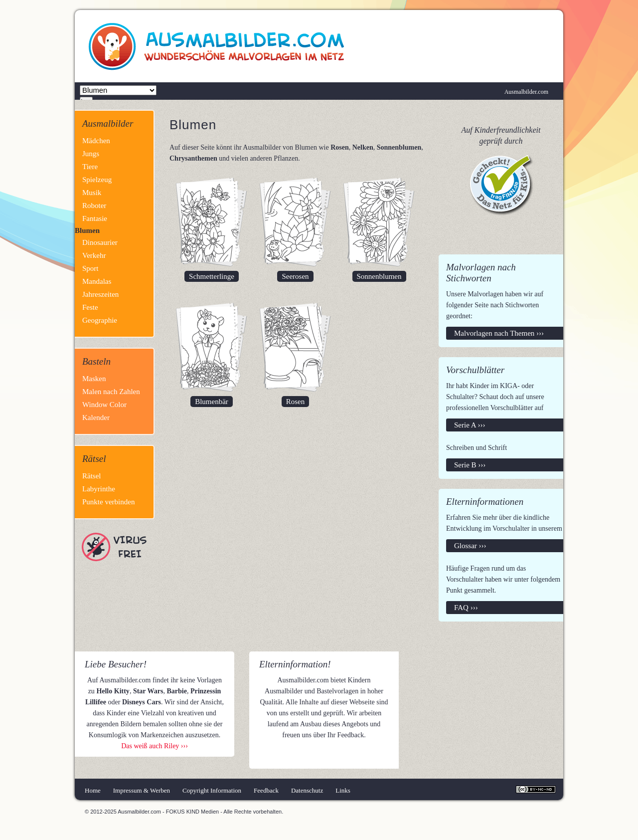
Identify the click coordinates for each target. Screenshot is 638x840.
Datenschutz (307, 790)
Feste (90, 307)
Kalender (96, 418)
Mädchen (96, 141)
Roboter (94, 206)
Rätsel (92, 476)
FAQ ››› (466, 608)
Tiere (90, 167)
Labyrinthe (99, 489)
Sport (90, 268)
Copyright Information (212, 790)
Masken (94, 379)
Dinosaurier (100, 242)
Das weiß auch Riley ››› (155, 746)
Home (93, 790)
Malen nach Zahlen (111, 392)
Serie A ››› (470, 425)
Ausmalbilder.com (526, 92)
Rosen (296, 402)
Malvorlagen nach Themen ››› (499, 333)
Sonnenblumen (379, 276)
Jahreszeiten (100, 294)
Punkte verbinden (108, 502)
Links (343, 790)
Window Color (104, 405)
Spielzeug (97, 180)
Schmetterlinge (212, 276)
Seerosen (295, 276)
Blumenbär (212, 402)
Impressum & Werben (142, 790)
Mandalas (97, 281)
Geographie (100, 320)
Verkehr (94, 255)
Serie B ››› (470, 465)
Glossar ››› (470, 546)
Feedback (266, 790)
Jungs (91, 154)
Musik (92, 193)
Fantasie (95, 218)
